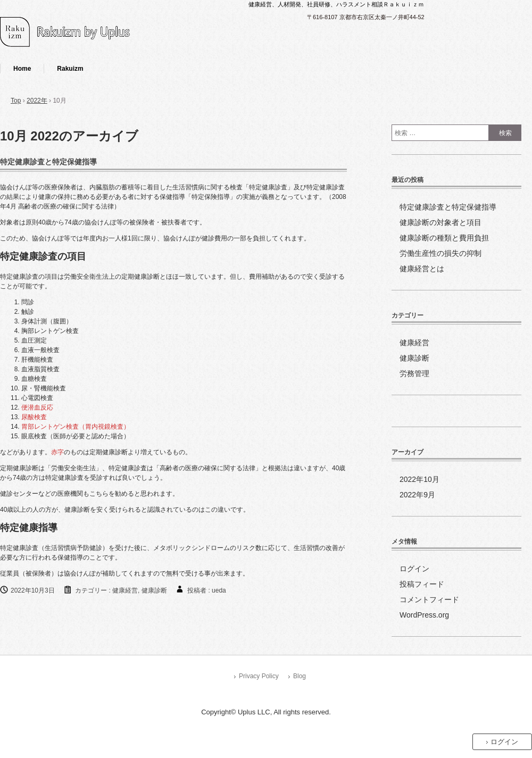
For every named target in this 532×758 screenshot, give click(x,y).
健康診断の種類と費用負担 (444, 238)
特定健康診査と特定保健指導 (48, 162)
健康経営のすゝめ (88, 33)
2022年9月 (417, 495)
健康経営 (125, 590)
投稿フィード (422, 584)
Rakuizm (70, 69)
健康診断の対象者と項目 (440, 222)
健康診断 (154, 590)
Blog (300, 676)
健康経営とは (422, 269)
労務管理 (414, 373)
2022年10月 (419, 479)
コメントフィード (429, 599)
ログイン (414, 569)
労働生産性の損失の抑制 (440, 253)
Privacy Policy (259, 676)
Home (22, 69)
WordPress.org (424, 615)
